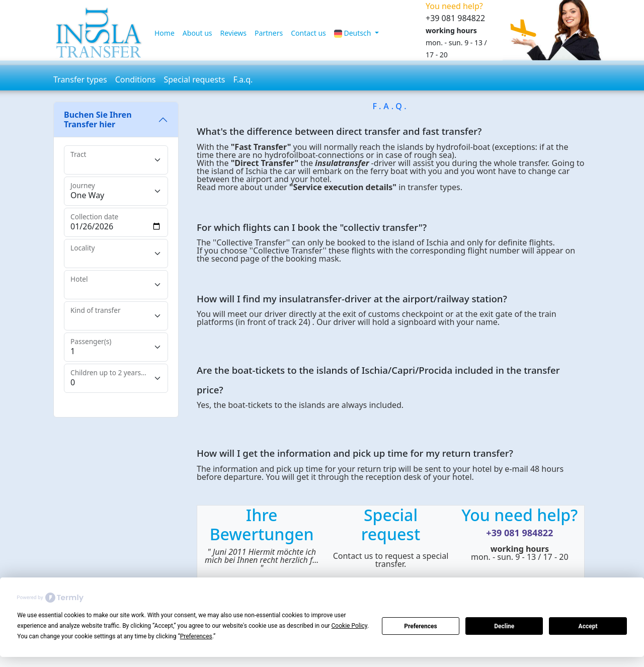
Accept (588, 626)
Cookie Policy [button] (349, 626)
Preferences (421, 626)
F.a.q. (243, 79)
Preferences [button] (196, 636)
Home (165, 33)
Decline (504, 626)
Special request (391, 524)
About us (197, 33)
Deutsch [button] (353, 33)
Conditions (136, 79)
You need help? (519, 515)
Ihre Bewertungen (262, 524)
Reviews (233, 33)
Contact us (308, 33)
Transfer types (80, 79)
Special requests (194, 79)
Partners (269, 33)
